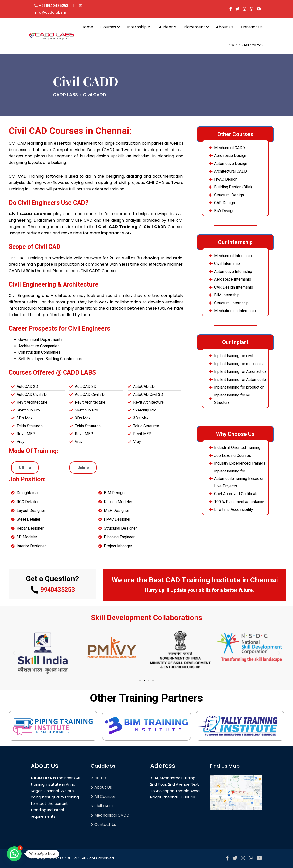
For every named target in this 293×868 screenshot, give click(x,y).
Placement (196, 27)
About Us (225, 27)
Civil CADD (104, 806)
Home (87, 27)
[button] (14, 653)
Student (167, 27)
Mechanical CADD (112, 815)
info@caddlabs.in (50, 12)
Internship (139, 27)
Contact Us (252, 27)
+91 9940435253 (54, 6)
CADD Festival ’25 (246, 45)
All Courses (105, 797)
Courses (110, 27)
